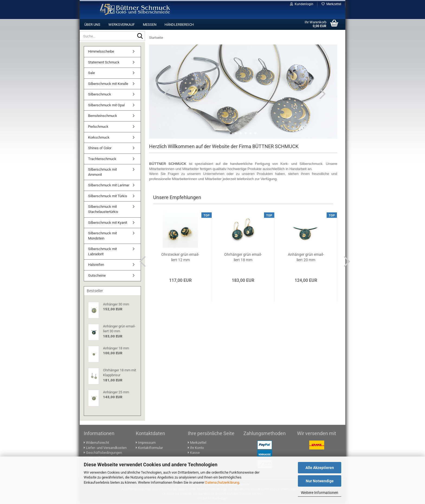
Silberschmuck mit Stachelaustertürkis (103, 210)
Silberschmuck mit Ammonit (102, 173)
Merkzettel (331, 4)
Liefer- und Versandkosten (105, 448)
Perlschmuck (98, 127)
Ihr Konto (196, 448)
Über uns (92, 25)
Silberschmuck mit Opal (106, 106)
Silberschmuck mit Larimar (109, 186)
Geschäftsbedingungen (103, 453)
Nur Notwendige (320, 481)
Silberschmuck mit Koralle (108, 84)
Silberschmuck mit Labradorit (102, 252)
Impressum (146, 443)
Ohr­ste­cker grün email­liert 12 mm (180, 258)
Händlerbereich (179, 25)
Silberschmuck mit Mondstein (102, 236)
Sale (91, 73)
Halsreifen (96, 265)
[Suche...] (140, 36)
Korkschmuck (99, 138)
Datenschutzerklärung (222, 482)
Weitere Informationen (320, 493)
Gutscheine (97, 276)
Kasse (194, 453)
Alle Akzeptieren (320, 468)
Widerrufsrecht (96, 443)
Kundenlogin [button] (302, 4)
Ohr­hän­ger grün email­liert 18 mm (243, 258)
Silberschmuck (100, 95)
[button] (165, 94)
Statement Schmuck (104, 63)
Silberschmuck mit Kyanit (108, 223)
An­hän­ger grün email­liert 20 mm (306, 258)
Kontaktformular (149, 448)
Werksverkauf (122, 25)
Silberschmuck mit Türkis (108, 197)
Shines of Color (100, 149)
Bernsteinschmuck (103, 116)
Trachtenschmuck (102, 159)
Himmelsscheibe (101, 52)
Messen (150, 25)
